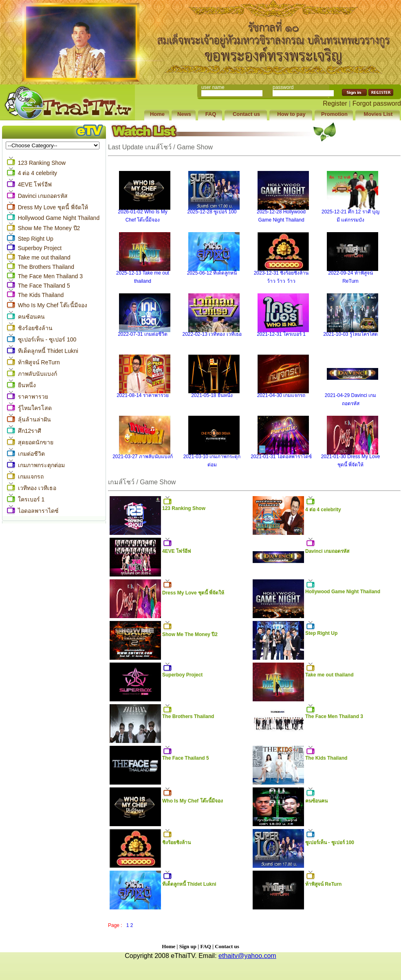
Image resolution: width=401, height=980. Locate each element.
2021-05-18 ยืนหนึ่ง (212, 395)
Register (335, 103)
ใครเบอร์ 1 (31, 499)
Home (169, 946)
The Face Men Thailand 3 (50, 276)
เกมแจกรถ (31, 477)
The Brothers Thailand (46, 267)
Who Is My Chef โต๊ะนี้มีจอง (53, 305)
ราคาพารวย (33, 397)
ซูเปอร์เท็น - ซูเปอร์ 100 (47, 339)
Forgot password (377, 103)
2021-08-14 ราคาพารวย (143, 395)
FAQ (205, 946)
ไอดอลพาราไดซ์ (38, 511)
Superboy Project (40, 248)
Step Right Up (36, 239)
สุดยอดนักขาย (36, 442)
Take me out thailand (44, 257)
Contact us (227, 946)
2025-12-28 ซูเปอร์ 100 (212, 212)
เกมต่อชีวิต (31, 454)
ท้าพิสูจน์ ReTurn (39, 362)
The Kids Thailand (41, 295)
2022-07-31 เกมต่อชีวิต (143, 334)
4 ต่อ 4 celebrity (37, 173)
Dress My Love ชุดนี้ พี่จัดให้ (53, 207)
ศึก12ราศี (30, 431)
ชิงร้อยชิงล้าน (35, 328)
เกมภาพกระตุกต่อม (41, 465)
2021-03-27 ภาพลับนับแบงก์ (143, 457)
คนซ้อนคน (31, 317)
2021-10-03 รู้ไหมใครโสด (350, 334)
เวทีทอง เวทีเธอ (37, 488)
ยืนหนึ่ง (27, 385)
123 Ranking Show (42, 163)
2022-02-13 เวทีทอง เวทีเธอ (212, 334)
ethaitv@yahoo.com (247, 956)
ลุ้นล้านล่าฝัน (34, 419)
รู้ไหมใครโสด (35, 408)
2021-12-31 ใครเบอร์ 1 (281, 334)
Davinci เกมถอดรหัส (43, 196)
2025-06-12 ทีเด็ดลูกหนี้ (212, 273)
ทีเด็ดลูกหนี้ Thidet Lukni (48, 351)
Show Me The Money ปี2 (49, 228)
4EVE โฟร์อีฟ (35, 184)
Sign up (188, 946)
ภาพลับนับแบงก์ (37, 374)
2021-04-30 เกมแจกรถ (281, 395)
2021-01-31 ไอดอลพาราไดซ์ (281, 457)
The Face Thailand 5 (44, 286)
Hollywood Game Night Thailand (59, 218)
